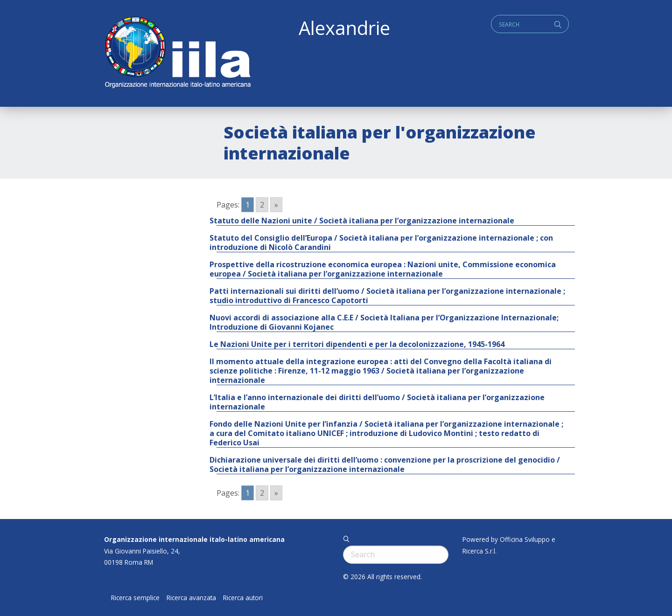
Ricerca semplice (135, 598)
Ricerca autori (243, 598)
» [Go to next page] (276, 205)
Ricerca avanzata (191, 598)
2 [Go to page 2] (262, 205)
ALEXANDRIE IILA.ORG (177, 53)
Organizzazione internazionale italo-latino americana (194, 539)
